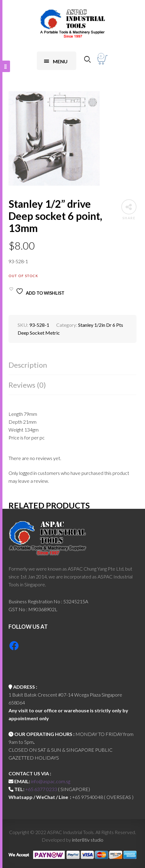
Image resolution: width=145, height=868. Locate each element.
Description (28, 365)
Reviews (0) (27, 385)
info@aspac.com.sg (51, 781)
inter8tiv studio (88, 840)
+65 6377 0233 (41, 789)
